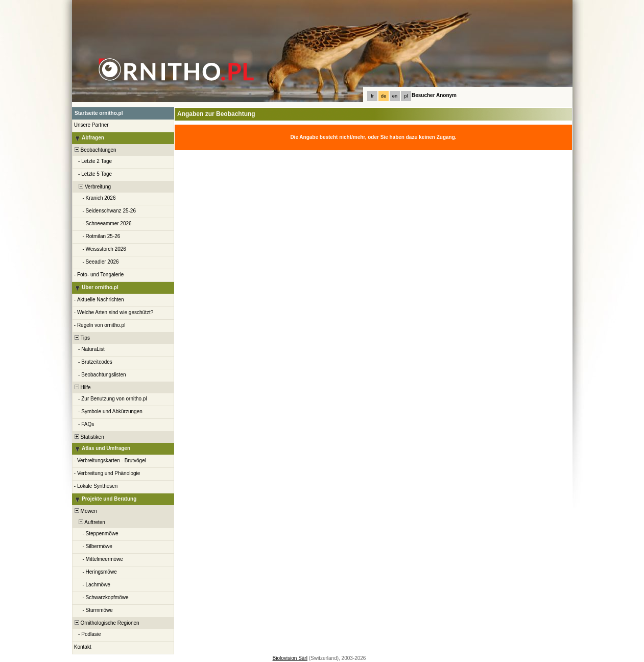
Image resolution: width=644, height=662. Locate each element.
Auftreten (89, 522)
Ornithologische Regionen (106, 623)
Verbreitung (92, 187)
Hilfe (82, 387)
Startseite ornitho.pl (99, 113)
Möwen (85, 511)
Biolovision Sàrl (290, 658)
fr (372, 96)
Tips (81, 338)
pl (406, 96)
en (395, 96)
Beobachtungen (95, 150)
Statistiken (89, 437)
